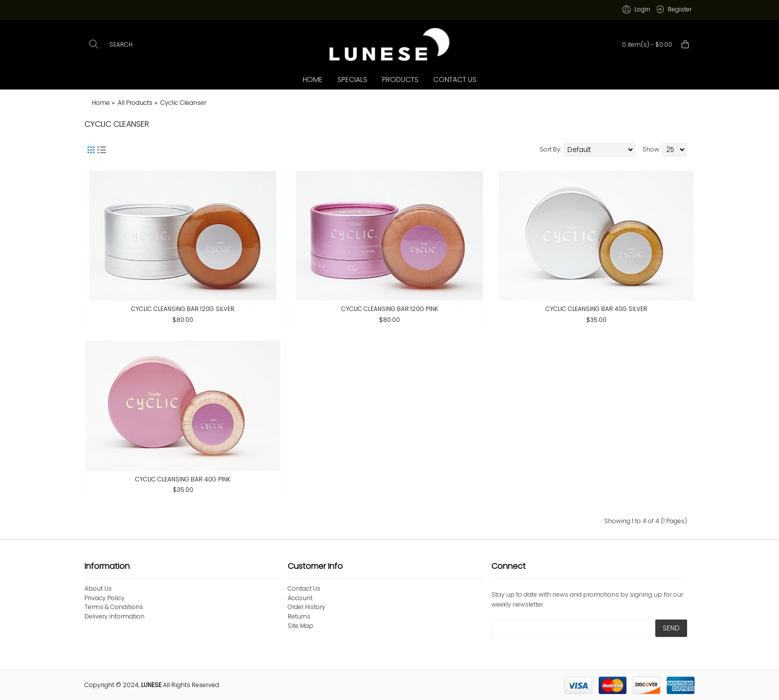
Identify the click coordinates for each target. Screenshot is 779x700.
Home (101, 103)
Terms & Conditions (114, 607)
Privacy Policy (105, 598)
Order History (307, 607)
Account (300, 598)
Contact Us (304, 589)
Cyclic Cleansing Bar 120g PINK (390, 309)
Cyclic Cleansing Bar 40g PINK (183, 479)
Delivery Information (115, 617)
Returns (299, 617)
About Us (98, 589)
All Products (135, 103)
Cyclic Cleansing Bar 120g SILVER (183, 309)
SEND (671, 628)
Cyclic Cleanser (183, 103)
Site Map (301, 626)
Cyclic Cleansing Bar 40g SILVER (596, 309)
